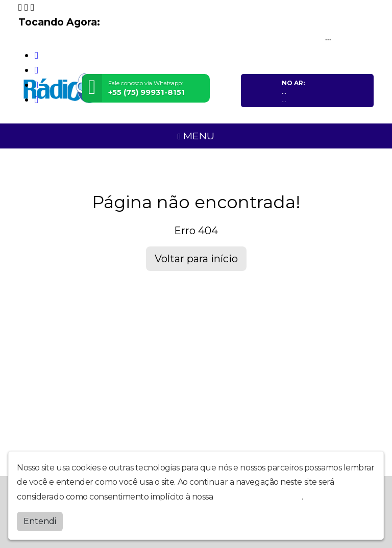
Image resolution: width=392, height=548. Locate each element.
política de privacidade (258, 497)
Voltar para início (196, 259)
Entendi (40, 521)
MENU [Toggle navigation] (196, 136)
